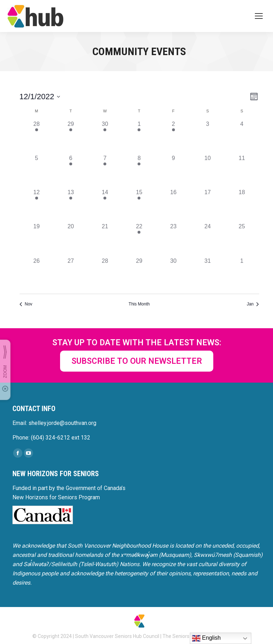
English (206, 638)
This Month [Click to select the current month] (139, 304)
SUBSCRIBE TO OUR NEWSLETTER (137, 361)
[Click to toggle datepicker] (40, 97)
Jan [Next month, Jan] (253, 304)
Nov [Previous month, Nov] (26, 304)
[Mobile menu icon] (259, 16)
